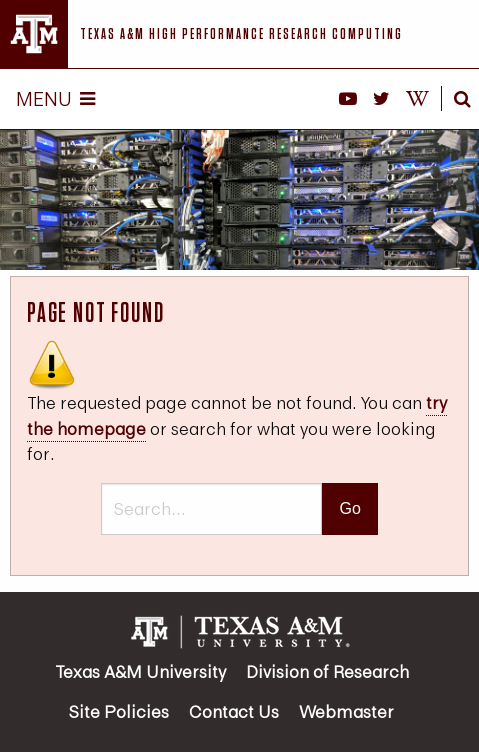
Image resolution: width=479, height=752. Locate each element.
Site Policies (119, 711)
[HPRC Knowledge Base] (417, 99)
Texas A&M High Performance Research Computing (241, 33)
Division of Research (327, 671)
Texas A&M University (140, 671)
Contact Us (234, 711)
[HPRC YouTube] (348, 99)
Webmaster (346, 711)
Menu (55, 98)
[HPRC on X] (381, 99)
